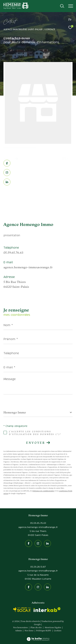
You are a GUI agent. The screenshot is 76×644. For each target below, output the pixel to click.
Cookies (58, 631)
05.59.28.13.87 (38, 567)
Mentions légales (53, 627)
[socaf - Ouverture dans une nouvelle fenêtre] (22, 610)
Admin (19, 630)
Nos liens (29, 630)
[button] (16, 159)
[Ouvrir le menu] (71, 6)
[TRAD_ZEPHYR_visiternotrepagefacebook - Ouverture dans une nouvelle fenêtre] (7, 164)
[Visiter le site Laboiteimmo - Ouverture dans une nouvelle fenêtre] (38, 637)
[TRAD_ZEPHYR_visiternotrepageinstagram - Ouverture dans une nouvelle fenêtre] (7, 173)
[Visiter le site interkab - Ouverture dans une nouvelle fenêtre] (47, 610)
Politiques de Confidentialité (43, 491)
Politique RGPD (44, 630)
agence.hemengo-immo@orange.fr (28, 267)
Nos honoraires (20, 627)
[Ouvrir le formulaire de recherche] (62, 6)
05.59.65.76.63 (13, 253)
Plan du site (36, 627)
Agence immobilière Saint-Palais (23, 29)
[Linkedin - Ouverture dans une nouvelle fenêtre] (7, 182)
